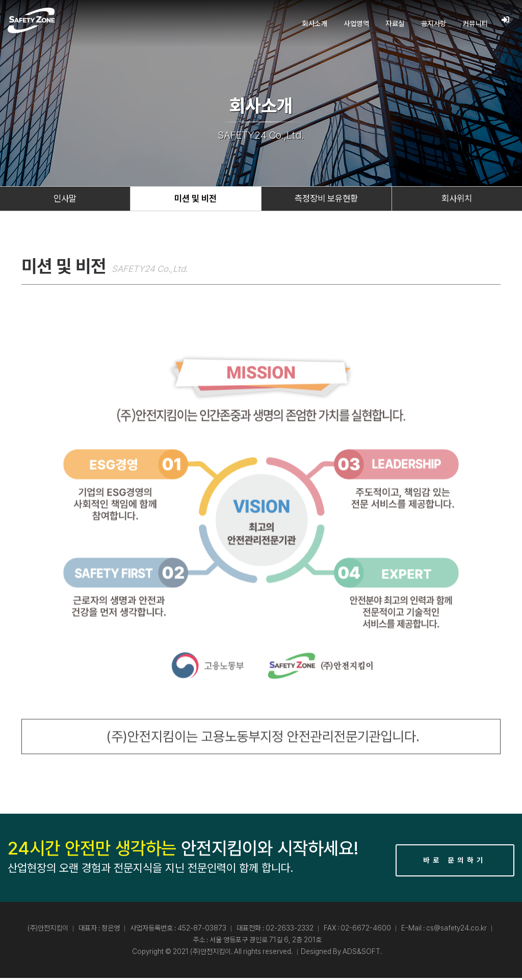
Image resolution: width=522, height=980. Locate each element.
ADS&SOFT (361, 953)
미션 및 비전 (196, 200)
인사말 (65, 200)
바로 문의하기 (455, 862)
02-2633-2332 (290, 930)
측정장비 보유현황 (327, 200)
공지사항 (433, 23)
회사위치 (457, 200)
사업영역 (356, 23)
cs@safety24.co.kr (456, 930)
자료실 (395, 23)
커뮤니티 (475, 23)
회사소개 (314, 23)
